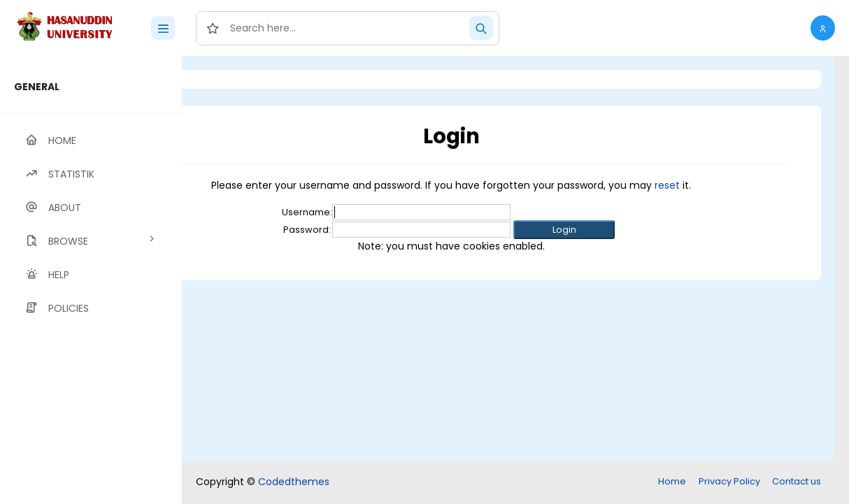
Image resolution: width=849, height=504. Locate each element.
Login (241, 79)
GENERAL (37, 87)
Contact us (797, 481)
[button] (823, 28)
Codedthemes (294, 482)
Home (672, 481)
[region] (91, 280)
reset (725, 185)
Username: (364, 212)
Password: (364, 230)
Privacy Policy (729, 481)
